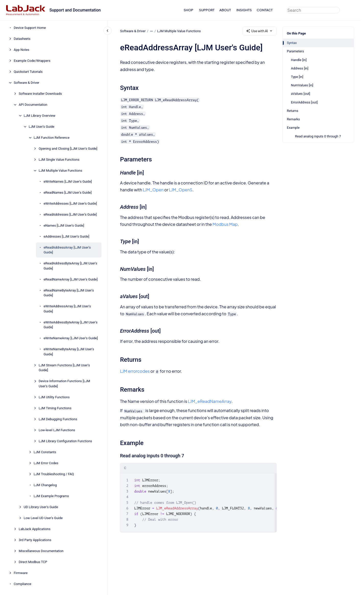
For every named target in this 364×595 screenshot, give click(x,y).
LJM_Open (153, 190)
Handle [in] (299, 60)
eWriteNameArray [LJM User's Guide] (71, 338)
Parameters (295, 51)
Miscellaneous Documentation (41, 551)
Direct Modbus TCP (33, 562)
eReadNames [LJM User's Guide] (68, 193)
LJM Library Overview (40, 116)
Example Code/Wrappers (32, 61)
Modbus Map (225, 224)
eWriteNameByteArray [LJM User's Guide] (69, 352)
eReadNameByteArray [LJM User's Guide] (69, 293)
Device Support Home (30, 28)
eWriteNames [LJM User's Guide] (68, 182)
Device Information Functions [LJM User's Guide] (64, 384)
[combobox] (313, 10)
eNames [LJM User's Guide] (64, 225)
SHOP (189, 10)
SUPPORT (207, 10)
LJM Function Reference (52, 138)
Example (293, 128)
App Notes (22, 50)
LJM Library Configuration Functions (65, 441)
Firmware (21, 573)
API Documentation (33, 105)
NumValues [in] (302, 85)
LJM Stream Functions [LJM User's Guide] (64, 368)
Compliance (23, 584)
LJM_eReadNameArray (209, 401)
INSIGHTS (244, 10)
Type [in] (297, 77)
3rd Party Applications (35, 540)
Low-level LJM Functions (57, 430)
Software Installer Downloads (40, 94)
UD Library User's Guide (41, 507)
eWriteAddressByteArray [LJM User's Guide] (71, 325)
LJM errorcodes (135, 371)
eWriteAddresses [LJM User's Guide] (70, 203)
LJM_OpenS (181, 190)
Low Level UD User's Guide (43, 518)
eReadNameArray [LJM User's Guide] (71, 279)
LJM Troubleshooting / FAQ (54, 474)
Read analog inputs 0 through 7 (318, 136)
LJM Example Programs (51, 496)
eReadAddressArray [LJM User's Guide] (67, 250)
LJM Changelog (45, 485)
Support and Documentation (75, 10)
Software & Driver (27, 83)
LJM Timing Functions (55, 408)
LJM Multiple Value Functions (60, 171)
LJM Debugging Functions (58, 419)
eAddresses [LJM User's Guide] (67, 236)
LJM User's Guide (41, 127)
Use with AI (260, 31)
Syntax (292, 43)
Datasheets (22, 39)
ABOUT (225, 10)
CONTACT (265, 10)
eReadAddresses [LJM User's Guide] (70, 214)
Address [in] (300, 68)
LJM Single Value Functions (59, 160)
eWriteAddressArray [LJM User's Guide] (67, 309)
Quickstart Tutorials (28, 72)
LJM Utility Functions (54, 397)
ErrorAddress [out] (304, 102)
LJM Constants (45, 452)
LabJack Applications (34, 529)
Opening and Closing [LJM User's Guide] (68, 149)
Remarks (293, 119)
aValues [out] (301, 94)
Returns (293, 111)
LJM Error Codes (46, 463)
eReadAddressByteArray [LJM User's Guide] (71, 266)
